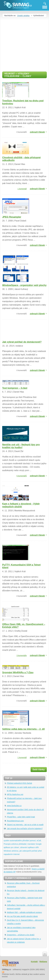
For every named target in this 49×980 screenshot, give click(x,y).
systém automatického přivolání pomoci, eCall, (23, 841)
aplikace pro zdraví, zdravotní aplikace (19, 847)
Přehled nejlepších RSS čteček (19, 783)
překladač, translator (27, 844)
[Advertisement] (24, 44)
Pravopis (7, 844)
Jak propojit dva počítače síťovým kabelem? (25, 829)
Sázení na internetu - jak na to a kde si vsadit (25, 825)
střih (37, 847)
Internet (16, 854)
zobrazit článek (37, 132)
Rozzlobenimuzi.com (15, 821)
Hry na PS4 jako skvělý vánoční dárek (22, 916)
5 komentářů (22, 476)
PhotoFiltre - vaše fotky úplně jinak (21, 817)
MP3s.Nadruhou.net (15, 794)
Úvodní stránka (23, 16)
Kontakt (34, 962)
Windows (7, 851)
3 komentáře (22, 655)
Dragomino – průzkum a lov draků (21, 935)
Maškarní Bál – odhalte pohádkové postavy (24, 912)
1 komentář (22, 189)
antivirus (15, 844)
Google (39, 844)
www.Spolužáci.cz (14, 806)
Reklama (43, 962)
